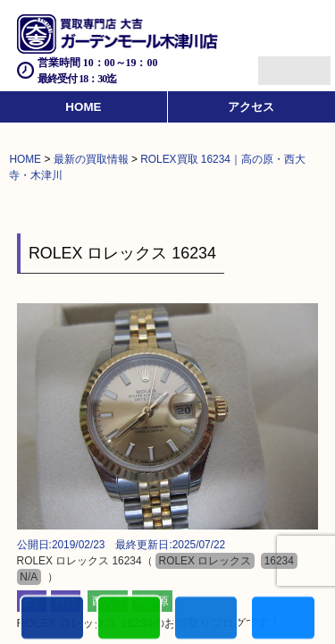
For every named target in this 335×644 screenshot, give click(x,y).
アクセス (251, 107)
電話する (52, 619)
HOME (83, 107)
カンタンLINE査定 (129, 619)
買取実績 (283, 619)
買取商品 (206, 619)
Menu (275, 63)
